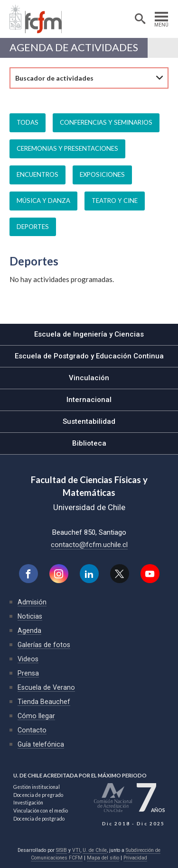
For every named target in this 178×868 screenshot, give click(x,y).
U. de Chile (95, 850)
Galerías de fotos (44, 645)
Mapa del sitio (103, 858)
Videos (28, 659)
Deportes (33, 227)
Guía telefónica (41, 744)
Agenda (29, 630)
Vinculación (89, 378)
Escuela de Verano (46, 687)
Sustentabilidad (89, 421)
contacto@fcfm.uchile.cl (89, 545)
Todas (28, 122)
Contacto (32, 730)
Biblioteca (89, 443)
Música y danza (43, 201)
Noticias (30, 616)
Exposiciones (102, 174)
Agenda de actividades (74, 48)
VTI (76, 850)
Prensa (28, 673)
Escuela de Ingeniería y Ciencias (89, 334)
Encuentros (37, 174)
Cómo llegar (36, 716)
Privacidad (135, 858)
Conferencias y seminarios (106, 122)
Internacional (89, 400)
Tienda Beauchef (44, 702)
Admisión (32, 602)
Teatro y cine (115, 201)
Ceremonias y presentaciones (67, 148)
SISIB (61, 850)
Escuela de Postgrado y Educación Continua (89, 356)
